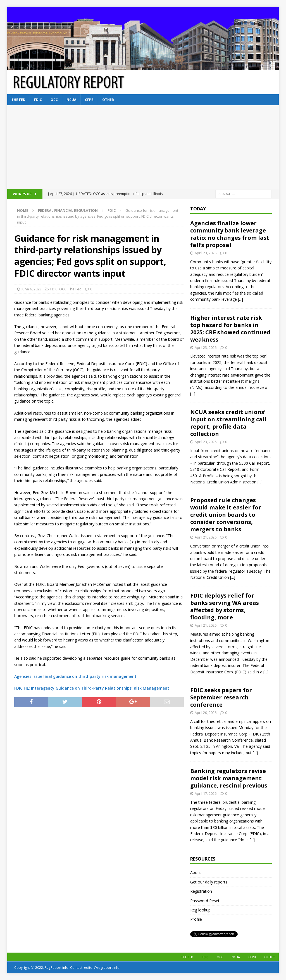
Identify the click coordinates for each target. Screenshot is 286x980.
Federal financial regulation (68, 210)
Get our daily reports (209, 882)
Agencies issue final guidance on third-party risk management (75, 676)
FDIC (38, 100)
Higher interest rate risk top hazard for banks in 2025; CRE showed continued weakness (230, 329)
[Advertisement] (143, 147)
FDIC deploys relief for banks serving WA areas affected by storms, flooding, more (225, 606)
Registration (201, 891)
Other (108, 100)
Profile (196, 919)
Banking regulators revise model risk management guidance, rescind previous (229, 778)
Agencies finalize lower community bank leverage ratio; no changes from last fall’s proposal (230, 234)
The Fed (18, 100)
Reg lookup (200, 910)
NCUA (71, 100)
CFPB (89, 100)
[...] (240, 299)
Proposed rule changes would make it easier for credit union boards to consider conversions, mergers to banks (226, 515)
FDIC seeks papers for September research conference (221, 697)
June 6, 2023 (31, 289)
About (196, 872)
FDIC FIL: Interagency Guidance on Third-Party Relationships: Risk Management (92, 688)
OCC (54, 100)
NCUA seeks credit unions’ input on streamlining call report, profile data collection (228, 423)
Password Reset (205, 901)
